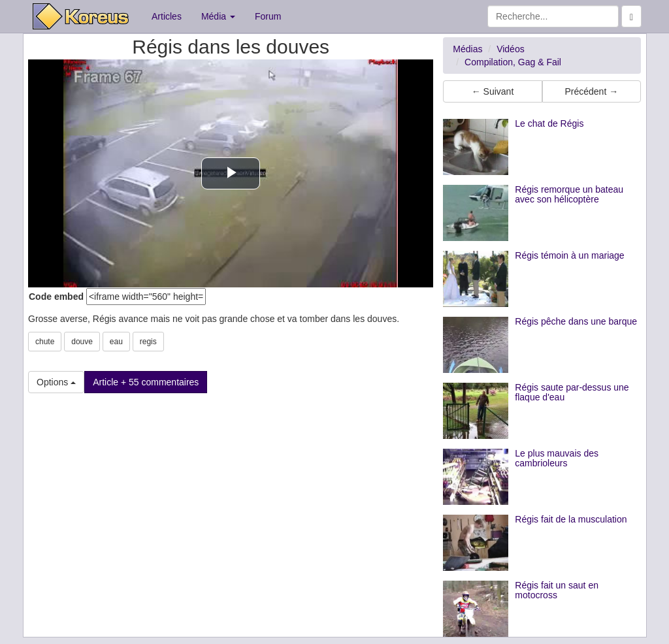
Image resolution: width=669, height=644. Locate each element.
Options (56, 382)
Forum (268, 16)
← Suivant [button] (493, 91)
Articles (167, 16)
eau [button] (116, 342)
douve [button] (82, 342)
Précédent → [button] (591, 91)
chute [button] (45, 342)
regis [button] (148, 342)
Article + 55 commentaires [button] (146, 382)
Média (218, 16)
